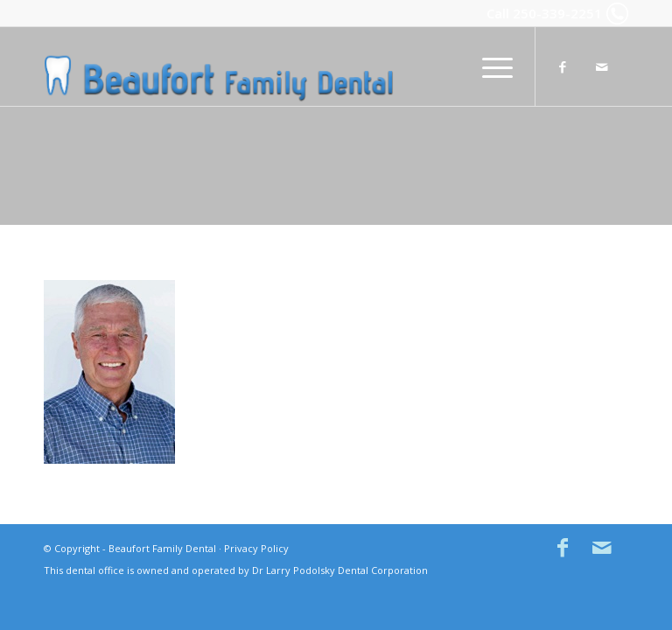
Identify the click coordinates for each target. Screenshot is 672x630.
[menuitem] (489, 66)
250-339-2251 (557, 13)
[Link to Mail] (602, 66)
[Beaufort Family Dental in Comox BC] (219, 66)
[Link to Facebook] (563, 66)
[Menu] (489, 66)
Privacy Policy (256, 548)
